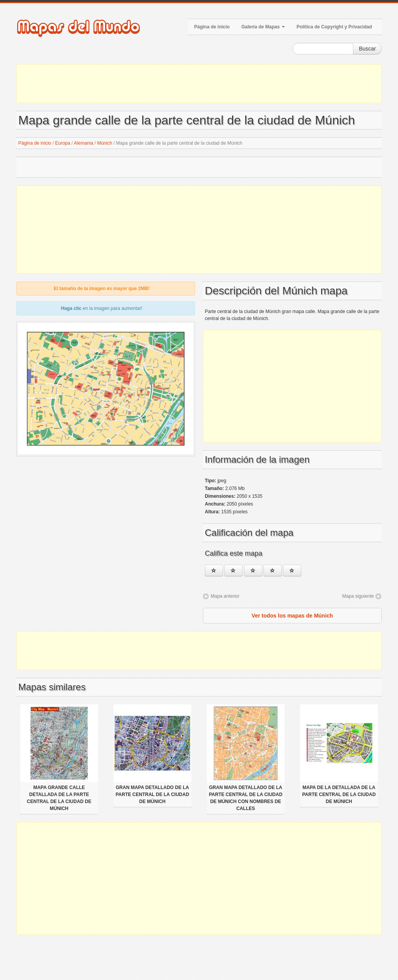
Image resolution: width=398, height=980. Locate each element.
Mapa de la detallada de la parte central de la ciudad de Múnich (339, 794)
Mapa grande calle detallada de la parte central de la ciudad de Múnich (59, 798)
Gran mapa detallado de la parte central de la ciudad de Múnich (152, 794)
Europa (63, 143)
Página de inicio (212, 27)
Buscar (367, 49)
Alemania (84, 143)
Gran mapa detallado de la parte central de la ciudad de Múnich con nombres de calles (245, 798)
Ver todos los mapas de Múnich (292, 616)
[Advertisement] (199, 84)
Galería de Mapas (263, 27)
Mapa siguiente (358, 596)
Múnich (105, 143)
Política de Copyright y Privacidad (334, 27)
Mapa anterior (225, 596)
